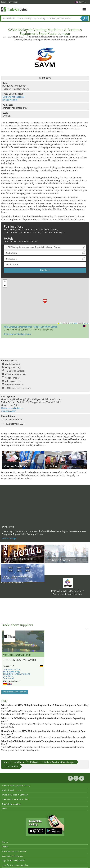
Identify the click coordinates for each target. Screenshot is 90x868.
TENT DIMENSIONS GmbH (20, 660)
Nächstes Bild (43, 641)
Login (4, 2)
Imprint (5, 847)
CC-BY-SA (86, 323)
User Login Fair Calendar (13, 856)
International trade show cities (15, 799)
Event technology (12, 672)
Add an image (9, 538)
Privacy (5, 842)
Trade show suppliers (11, 804)
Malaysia (34, 762)
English (83, 2)
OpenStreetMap (73, 323)
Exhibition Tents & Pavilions (17, 674)
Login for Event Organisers (13, 861)
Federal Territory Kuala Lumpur (60, 762)
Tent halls (8, 676)
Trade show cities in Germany (15, 795)
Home (6, 762)
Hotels (5, 809)
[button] (45, 301)
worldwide (19, 762)
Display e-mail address (13, 97)
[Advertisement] (45, 347)
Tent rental (9, 678)
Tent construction (12, 670)
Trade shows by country (12, 790)
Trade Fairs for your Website (14, 851)
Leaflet (60, 323)
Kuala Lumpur (11, 766)
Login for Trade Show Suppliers (15, 865)
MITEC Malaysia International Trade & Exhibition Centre (31, 327)
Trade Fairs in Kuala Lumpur (17, 334)
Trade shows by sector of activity (16, 786)
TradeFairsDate (14, 9)
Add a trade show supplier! (15, 692)
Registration (13, 2)
